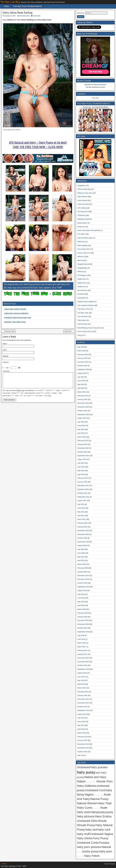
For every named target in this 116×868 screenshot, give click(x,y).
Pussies (104, 843)
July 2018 (81, 635)
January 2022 (82, 482)
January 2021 (82, 527)
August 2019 (82, 590)
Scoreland (81, 294)
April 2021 (81, 516)
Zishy (79, 335)
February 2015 (83, 737)
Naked (81, 781)
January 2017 (82, 654)
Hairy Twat (105, 803)
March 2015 (82, 733)
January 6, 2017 (10, 16)
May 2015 (81, 725)
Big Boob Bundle (83, 219)
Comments (37, 16)
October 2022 (82, 452)
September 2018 (83, 632)
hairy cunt (104, 830)
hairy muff (83, 834)
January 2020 (82, 572)
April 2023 (81, 433)
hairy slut (91, 830)
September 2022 (83, 456)
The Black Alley (83, 313)
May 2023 (81, 429)
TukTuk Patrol (82, 324)
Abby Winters (82, 197)
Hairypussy (98, 812)
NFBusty (81, 272)
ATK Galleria (82, 208)
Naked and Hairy (95, 777)
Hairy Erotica (103, 816)
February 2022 (83, 478)
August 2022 (82, 459)
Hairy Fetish (92, 856)
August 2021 (82, 501)
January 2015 (82, 740)
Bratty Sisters (82, 223)
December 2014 (83, 744)
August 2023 (82, 418)
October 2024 (82, 366)
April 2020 (81, 560)
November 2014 (83, 748)
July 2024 (81, 377)
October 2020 (82, 538)
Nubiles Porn (82, 283)
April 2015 (81, 729)
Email (5, 350)
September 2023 (83, 414)
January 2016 (82, 695)
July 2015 (81, 718)
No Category (82, 275)
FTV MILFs (81, 234)
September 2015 (83, 710)
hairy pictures (86, 816)
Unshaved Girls (87, 821)
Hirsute (102, 821)
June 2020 (81, 553)
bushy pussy (90, 851)
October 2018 (82, 628)
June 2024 (81, 381)
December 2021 (83, 486)
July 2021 (81, 504)
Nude (104, 808)
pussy (109, 812)
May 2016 (81, 680)
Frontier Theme (109, 864)
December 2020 (83, 530)
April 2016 (81, 684)
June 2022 (81, 467)
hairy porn (106, 851)
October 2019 (82, 583)
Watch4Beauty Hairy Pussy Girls (89, 328)
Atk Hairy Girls (24, 16)
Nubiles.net (82, 287)
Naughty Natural (83, 264)
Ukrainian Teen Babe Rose (15, 322)
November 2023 (83, 407)
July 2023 (81, 422)
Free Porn (95, 98)
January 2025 (82, 358)
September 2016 (83, 669)
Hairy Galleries (87, 786)
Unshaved (84, 767)
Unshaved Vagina (102, 834)
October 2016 (82, 665)
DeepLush (81, 227)
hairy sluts (84, 812)
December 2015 (83, 699)
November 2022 (83, 448)
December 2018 (83, 620)
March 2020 (82, 564)
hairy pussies (99, 767)
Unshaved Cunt (95, 790)
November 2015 (83, 703)
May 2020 (81, 557)
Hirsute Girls (96, 808)
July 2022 (81, 463)
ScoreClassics (83, 290)
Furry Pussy (101, 838)
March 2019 (82, 609)
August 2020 (82, 545)
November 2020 (83, 534)
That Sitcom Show (84, 309)
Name (5, 344)
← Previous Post (8, 331)
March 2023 (82, 437)
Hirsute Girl (80, 856)
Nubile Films (82, 279)
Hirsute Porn (105, 781)
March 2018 (82, 643)
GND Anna (81, 242)
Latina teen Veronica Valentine (16, 313)
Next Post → (69, 331)
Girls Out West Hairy (85, 238)
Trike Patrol (82, 320)
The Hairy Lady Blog (10, 2)
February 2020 (83, 568)
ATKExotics (82, 215)
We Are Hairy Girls (84, 331)
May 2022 (81, 471)
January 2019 (82, 617)
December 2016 (83, 658)
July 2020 (81, 549)
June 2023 (81, 426)
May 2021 (81, 512)
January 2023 (82, 444)
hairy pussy (86, 772)
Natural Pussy (99, 799)
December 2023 (83, 403)
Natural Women (87, 803)
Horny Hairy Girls (84, 249)
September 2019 (83, 587)
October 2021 (82, 493)
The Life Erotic (83, 317)
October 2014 (82, 752)
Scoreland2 (82, 298)
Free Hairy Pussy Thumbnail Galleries (28, 6)
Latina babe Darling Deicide (15, 309)
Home (6, 6)
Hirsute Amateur (99, 795)
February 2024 (83, 396)
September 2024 (83, 369)
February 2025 (83, 354)
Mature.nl (81, 257)
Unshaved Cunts (88, 843)
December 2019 (83, 575)
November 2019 (83, 579)
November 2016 (83, 662)
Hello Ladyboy (83, 245)
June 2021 (81, 508)
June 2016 (81, 677)
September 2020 (83, 542)
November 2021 (83, 489)
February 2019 (83, 613)
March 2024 (82, 392)
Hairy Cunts (85, 808)
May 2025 (81, 347)
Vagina (89, 795)
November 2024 (83, 362)
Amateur (79, 852)
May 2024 (81, 384)
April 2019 (81, 605)
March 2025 (82, 351)
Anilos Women (83, 200)
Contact (4, 864)
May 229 (81, 755)
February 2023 (83, 441)
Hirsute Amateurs (91, 782)
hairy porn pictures (89, 847)
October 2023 (82, 411)
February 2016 (83, 692)
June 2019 (81, 598)
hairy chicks (85, 838)
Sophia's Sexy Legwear (86, 302)
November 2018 (83, 624)
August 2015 (82, 714)
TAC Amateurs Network (86, 305)
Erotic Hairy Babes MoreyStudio (89, 230)
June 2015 (81, 722)
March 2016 (82, 688)
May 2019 (81, 602)
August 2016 (82, 673)
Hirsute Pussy (86, 825)
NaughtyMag (82, 268)
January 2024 (82, 399)
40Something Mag (84, 189)
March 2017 (82, 647)
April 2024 (81, 388)
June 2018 (81, 639)
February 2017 (83, 650)
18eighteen (81, 185)
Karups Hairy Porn (84, 253)
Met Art (80, 260)
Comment (6, 371)
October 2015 (82, 707)
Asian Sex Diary (83, 204)
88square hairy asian (85, 193)
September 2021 (83, 497)
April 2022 (81, 474)
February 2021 (83, 523)
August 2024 (82, 373)
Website (5, 356)
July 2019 (81, 594)
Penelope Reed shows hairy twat (17, 317)
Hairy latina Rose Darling (18, 13)
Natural (106, 847)
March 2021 (82, 519)
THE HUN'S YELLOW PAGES (95, 85)
